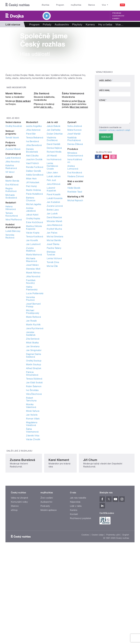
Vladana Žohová (76, 230)
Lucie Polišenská (35, 347)
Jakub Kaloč (32, 268)
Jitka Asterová (33, 184)
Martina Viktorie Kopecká (34, 281)
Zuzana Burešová (22, 537)
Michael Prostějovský (33, 365)
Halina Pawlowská (32, 342)
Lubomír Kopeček (51, 243)
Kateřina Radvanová (11, 220)
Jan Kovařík (32, 294)
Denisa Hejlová (54, 202)
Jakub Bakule (54, 180)
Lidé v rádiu (76, 583)
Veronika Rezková (10, 290)
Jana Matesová (54, 279)
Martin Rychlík (33, 378)
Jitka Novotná (12, 215)
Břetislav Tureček (51, 307)
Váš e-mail (104, 90)
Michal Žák (52, 320)
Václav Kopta (33, 286)
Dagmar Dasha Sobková (34, 409)
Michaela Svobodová (11, 250)
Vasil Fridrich (33, 217)
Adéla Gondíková (35, 228)
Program (56, 5)
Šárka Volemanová (73, 147)
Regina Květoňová (11, 243)
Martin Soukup (33, 418)
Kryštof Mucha (54, 282)
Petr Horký (32, 240)
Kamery (116, 19)
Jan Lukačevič (33, 298)
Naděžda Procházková (74, 193)
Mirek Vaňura (33, 465)
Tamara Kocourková (12, 268)
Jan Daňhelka (54, 184)
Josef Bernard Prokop (33, 359)
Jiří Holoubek (33, 236)
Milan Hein (31, 232)
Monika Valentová (31, 459)
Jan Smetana (33, 400)
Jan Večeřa (32, 468)
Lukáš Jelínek (54, 230)
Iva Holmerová (54, 213)
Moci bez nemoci (79, 161)
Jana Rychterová (35, 382)
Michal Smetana (55, 290)
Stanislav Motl (33, 322)
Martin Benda (12, 234)
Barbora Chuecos (31, 253)
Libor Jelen (52, 226)
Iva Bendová (32, 195)
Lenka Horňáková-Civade (53, 220)
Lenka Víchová (54, 312)
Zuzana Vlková (13, 203)
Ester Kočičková (34, 276)
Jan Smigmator (34, 404)
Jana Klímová (54, 238)
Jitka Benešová (34, 199)
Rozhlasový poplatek (81, 595)
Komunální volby (19, 579)
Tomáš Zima (53, 316)
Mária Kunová (74, 184)
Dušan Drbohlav (55, 187)
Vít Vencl (10, 226)
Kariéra (74, 587)
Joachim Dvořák (34, 213)
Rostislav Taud (75, 245)
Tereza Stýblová (34, 432)
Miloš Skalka (32, 396)
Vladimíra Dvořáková (52, 193)
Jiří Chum (104, 537)
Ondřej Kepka (33, 272)
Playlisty (77, 24)
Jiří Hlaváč (52, 209)
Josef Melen (32, 319)
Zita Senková (42, 147)
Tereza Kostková (35, 290)
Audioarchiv (118, 16)
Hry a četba (105, 24)
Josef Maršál (74, 187)
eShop (14, 587)
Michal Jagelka (34, 258)
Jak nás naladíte (78, 575)
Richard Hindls (54, 205)
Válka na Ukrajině (19, 575)
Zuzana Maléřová (31, 303)
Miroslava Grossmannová (75, 208)
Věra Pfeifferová (14, 273)
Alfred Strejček (34, 422)
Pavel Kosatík (54, 248)
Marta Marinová (34, 308)
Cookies (85, 612)
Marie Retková (33, 371)
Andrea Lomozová (73, 221)
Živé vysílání (47, 575)
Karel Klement (64, 537)
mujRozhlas (69, 5)
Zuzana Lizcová (55, 260)
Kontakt (74, 591)
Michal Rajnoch (75, 254)
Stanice (82, 5)
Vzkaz (103, 100)
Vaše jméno (106, 81)
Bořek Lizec (53, 263)
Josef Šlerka (53, 298)
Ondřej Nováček (14, 180)
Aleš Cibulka (32, 209)
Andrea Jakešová (31, 263)
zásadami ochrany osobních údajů (115, 130)
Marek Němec (14, 147)
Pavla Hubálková (34, 247)
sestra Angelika (34, 180)
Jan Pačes (52, 286)
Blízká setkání (23, 155)
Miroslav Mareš (54, 275)
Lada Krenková (13, 211)
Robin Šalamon (34, 440)
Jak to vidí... (47, 161)
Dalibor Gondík (34, 225)
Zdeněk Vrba (33, 489)
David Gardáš (54, 198)
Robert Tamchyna (31, 453)
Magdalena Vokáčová (32, 477)
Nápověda (75, 579)
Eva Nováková (75, 226)
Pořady (47, 24)
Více (119, 24)
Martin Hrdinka (33, 244)
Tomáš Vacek (12, 191)
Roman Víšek (33, 472)
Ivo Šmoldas (32, 444)
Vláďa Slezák (74, 241)
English (126, 612)
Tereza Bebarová (35, 191)
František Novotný (31, 335)
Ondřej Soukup (34, 414)
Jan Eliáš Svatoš (34, 436)
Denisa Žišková (75, 198)
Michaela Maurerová (32, 313)
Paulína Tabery (54, 302)
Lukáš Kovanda (55, 252)
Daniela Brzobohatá (32, 204)
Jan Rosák (31, 374)
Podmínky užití (113, 612)
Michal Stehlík (54, 294)
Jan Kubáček (53, 256)
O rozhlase (94, 5)
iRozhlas (44, 5)
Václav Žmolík (33, 493)
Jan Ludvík (52, 267)
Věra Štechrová (34, 448)
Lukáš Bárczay (13, 285)
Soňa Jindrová (75, 180)
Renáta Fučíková (35, 221)
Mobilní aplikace (49, 587)
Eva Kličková (12, 238)
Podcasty (45, 583)
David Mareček (54, 271)
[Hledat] (131, 5)
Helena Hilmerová (11, 261)
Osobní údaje (98, 612)
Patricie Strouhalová (32, 427)
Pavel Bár (31, 187)
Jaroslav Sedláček (31, 387)
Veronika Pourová (30, 352)
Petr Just (51, 234)
